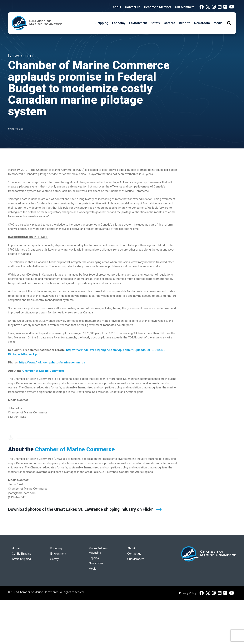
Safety (155, 23)
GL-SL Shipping (22, 554)
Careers (169, 23)
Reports (185, 23)
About (117, 7)
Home (16, 548)
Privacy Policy (188, 593)
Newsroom (202, 23)
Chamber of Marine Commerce (43, 371)
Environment (138, 23)
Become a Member (158, 7)
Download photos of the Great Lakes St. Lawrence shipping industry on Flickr (80, 509)
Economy (119, 23)
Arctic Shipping (21, 559)
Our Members (185, 7)
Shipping (102, 23)
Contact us (133, 7)
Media (218, 23)
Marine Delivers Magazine (98, 551)
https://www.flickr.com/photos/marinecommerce (52, 362)
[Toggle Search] (229, 23)
